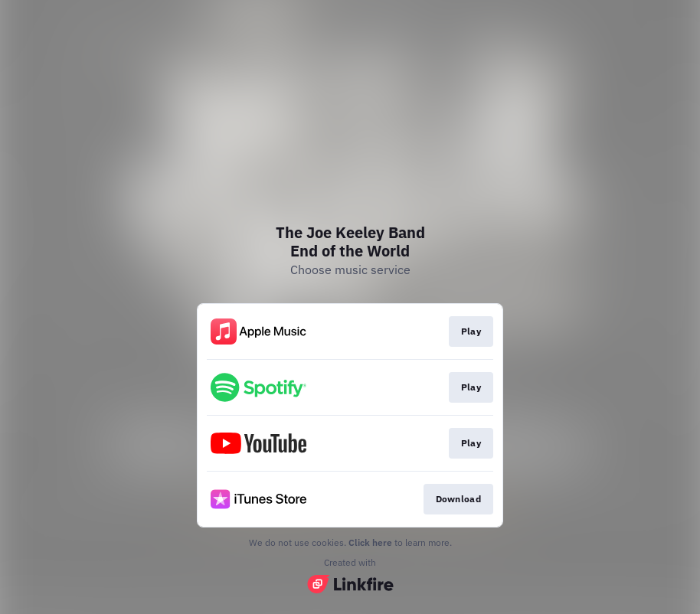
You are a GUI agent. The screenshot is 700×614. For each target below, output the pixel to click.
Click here (370, 542)
